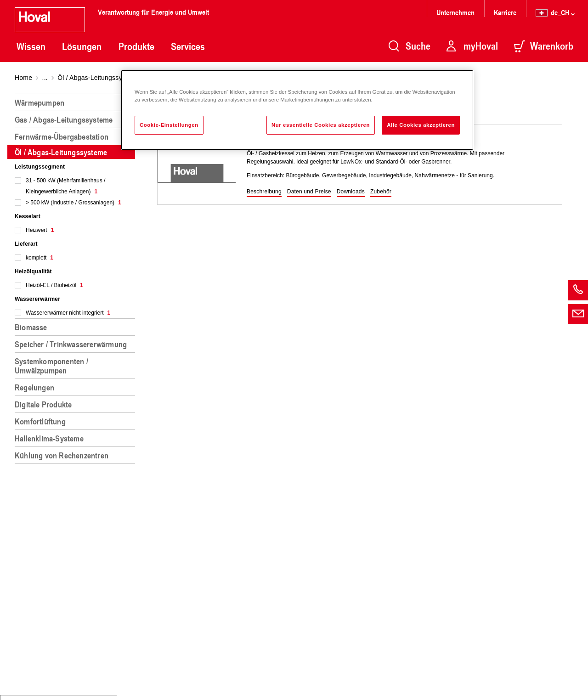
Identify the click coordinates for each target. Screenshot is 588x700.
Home (23, 78)
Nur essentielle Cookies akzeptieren (321, 125)
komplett (40, 258)
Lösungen (82, 46)
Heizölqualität (33, 271)
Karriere (505, 12)
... (45, 78)
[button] (264, 192)
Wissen (31, 46)
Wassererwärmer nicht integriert (68, 313)
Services (188, 46)
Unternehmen (455, 12)
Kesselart (28, 216)
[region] (77, 393)
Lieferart (26, 244)
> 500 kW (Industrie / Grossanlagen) (73, 203)
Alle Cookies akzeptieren (421, 125)
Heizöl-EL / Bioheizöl (54, 285)
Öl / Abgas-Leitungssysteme (99, 78)
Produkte (136, 46)
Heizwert (40, 230)
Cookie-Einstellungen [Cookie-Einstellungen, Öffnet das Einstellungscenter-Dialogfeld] (169, 125)
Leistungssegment (40, 167)
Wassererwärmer (37, 299)
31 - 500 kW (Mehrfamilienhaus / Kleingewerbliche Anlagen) (65, 186)
